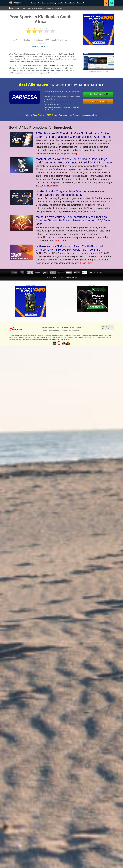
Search (74, 327)
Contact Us (51, 327)
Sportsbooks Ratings (35, 8)
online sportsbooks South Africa (52, 70)
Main (24, 8)
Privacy (57, 327)
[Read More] (71, 153)
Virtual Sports (70, 3)
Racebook (80, 3)
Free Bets (41, 3)
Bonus (33, 3)
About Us (44, 327)
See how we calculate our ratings (40, 47)
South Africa (15, 8)
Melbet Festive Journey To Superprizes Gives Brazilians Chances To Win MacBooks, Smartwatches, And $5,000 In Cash (73, 220)
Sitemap (79, 327)
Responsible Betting (65, 327)
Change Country (107, 329)
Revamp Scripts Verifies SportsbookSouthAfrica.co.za (34, 339)
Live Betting (51, 3)
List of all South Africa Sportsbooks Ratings (61, 277)
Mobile (60, 3)
